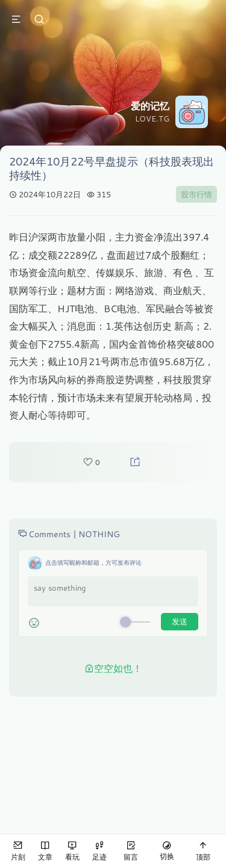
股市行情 (196, 194)
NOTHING (99, 534)
